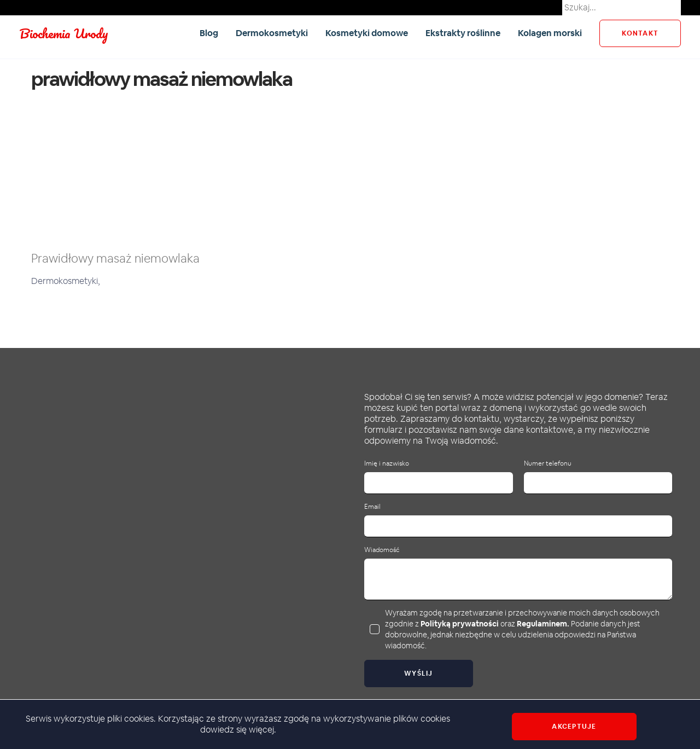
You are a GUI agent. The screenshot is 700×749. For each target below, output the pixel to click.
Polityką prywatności (460, 624)
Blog (209, 33)
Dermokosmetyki (272, 33)
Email (372, 507)
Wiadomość (382, 550)
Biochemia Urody (64, 33)
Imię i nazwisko (387, 464)
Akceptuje (574, 727)
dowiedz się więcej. (238, 730)
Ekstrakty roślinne (463, 33)
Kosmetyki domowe (367, 33)
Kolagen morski (550, 33)
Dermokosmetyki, (66, 281)
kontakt (640, 33)
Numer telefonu (548, 464)
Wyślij (419, 673)
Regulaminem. (543, 624)
